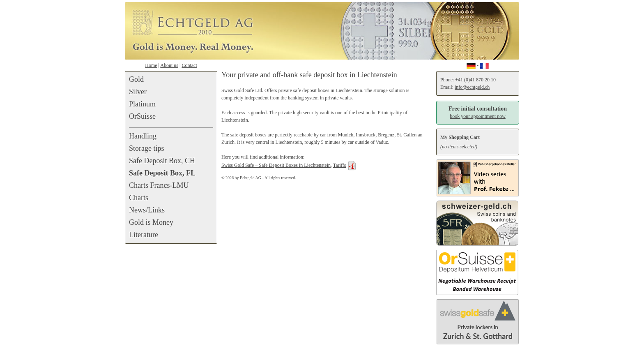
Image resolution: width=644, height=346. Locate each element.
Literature (144, 235)
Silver (138, 92)
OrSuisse (142, 116)
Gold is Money (151, 222)
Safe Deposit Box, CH (162, 161)
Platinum (142, 104)
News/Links (147, 210)
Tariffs (340, 165)
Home (151, 65)
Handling (143, 136)
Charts (139, 198)
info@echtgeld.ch (472, 87)
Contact (189, 65)
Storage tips (147, 148)
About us (169, 65)
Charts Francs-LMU (159, 185)
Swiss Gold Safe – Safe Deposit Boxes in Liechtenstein (276, 165)
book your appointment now (478, 116)
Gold (136, 79)
